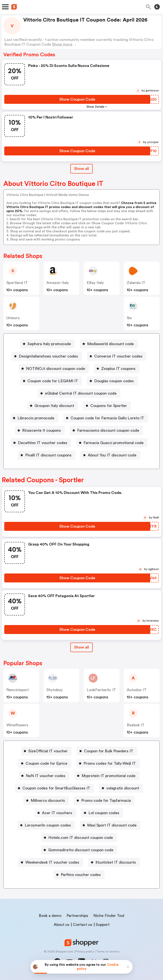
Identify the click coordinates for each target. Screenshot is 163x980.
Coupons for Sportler (109, 406)
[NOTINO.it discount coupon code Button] (54, 369)
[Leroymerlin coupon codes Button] (46, 825)
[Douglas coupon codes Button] (112, 381)
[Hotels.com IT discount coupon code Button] (79, 838)
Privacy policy (85, 952)
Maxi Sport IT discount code (112, 825)
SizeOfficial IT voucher (48, 751)
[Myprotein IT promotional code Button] (107, 776)
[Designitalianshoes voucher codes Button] (47, 356)
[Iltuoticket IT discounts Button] (114, 862)
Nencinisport (18, 690)
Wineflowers (17, 725)
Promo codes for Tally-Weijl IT (110, 763)
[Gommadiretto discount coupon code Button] (79, 850)
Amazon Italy (58, 283)
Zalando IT (136, 283)
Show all (81, 647)
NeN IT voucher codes (46, 776)
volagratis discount (123, 788)
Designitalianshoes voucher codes (48, 356)
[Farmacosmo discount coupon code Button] (106, 430)
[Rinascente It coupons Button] (40, 430)
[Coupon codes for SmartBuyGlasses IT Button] (55, 788)
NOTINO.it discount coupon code (56, 369)
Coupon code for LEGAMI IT (53, 381)
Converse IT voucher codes (118, 356)
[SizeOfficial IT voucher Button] (46, 751)
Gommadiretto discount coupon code (81, 850)
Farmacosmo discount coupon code (108, 430)
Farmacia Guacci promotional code (114, 443)
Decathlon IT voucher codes (43, 443)
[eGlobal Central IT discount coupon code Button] (79, 393)
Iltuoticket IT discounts (116, 862)
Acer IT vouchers (57, 813)
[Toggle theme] (157, 7)
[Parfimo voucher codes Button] (79, 875)
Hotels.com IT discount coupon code (81, 838)
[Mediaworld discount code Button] (109, 344)
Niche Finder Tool (109, 916)
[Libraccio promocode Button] (34, 418)
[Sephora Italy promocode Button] (48, 344)
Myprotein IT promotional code (109, 776)
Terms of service (108, 952)
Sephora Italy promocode (49, 344)
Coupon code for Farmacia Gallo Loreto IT (107, 418)
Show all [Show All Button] (81, 169)
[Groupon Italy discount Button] (53, 406)
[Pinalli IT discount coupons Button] (47, 455)
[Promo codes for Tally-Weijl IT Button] (108, 763)
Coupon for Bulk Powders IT (109, 751)
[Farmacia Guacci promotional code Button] (112, 443)
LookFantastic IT (101, 690)
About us (62, 925)
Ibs (129, 318)
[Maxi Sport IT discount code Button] (110, 825)
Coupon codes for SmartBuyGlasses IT (56, 788)
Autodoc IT (137, 690)
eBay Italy (95, 283)
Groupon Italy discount (54, 406)
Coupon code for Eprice (46, 763)
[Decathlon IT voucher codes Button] (41, 443)
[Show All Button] (81, 647)
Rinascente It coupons (42, 430)
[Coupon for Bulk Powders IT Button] (107, 751)
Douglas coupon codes (114, 381)
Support (103, 925)
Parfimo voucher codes (81, 875)
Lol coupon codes (104, 813)
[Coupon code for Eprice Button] (45, 763)
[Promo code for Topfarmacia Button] (104, 801)
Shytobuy (55, 690)
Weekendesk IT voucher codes (52, 862)
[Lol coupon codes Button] (102, 813)
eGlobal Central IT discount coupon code (81, 393)
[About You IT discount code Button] (110, 455)
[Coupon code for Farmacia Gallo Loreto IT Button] (106, 418)
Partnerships (77, 916)
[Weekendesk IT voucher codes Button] (51, 862)
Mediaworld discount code (110, 344)
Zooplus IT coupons (118, 369)
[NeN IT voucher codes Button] (44, 776)
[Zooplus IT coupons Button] (117, 369)
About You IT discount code (112, 455)
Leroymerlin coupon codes (48, 825)
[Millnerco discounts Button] (46, 801)
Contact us (83, 925)
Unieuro (13, 318)
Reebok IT (136, 725)
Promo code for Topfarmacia (106, 801)
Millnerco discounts (48, 801)
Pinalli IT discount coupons (48, 455)
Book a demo (50, 916)
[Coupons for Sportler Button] (107, 406)
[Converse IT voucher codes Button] (117, 356)
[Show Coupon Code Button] (77, 99)
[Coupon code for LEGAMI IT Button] (51, 381)
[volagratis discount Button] (121, 788)
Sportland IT (17, 283)
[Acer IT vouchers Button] (55, 813)
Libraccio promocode (36, 418)
